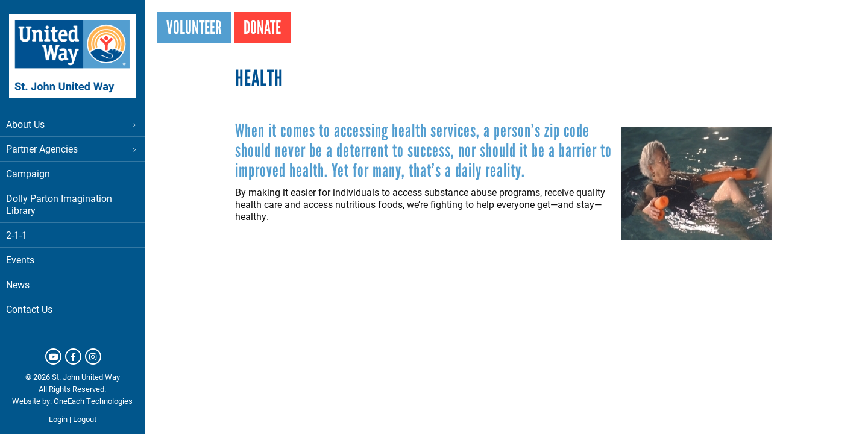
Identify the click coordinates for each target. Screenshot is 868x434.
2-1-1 (17, 235)
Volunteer (194, 27)
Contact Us (29, 309)
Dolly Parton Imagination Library (59, 204)
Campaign (28, 173)
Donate (262, 27)
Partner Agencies (72, 149)
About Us (72, 124)
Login (58, 419)
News (18, 284)
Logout (85, 419)
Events (20, 259)
